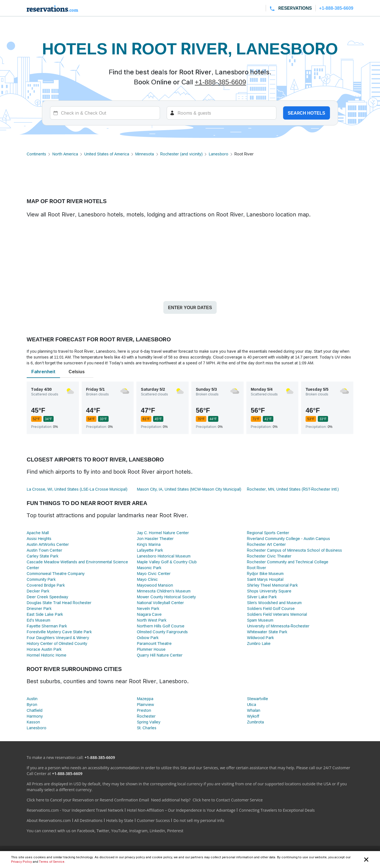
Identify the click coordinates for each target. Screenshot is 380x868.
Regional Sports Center (268, 533)
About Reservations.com (49, 820)
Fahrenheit (43, 372)
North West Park (152, 620)
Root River (257, 568)
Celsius (77, 372)
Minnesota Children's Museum (164, 591)
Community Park (41, 579)
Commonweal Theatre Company (56, 573)
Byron (32, 704)
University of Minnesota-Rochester (278, 626)
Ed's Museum (38, 620)
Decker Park (38, 591)
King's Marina (149, 544)
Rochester (146, 716)
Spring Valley (149, 722)
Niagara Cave (149, 614)
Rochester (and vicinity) (182, 154)
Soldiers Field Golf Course (271, 608)
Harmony (35, 716)
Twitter (103, 831)
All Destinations (88, 820)
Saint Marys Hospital (265, 579)
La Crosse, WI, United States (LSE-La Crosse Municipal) (77, 489)
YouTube (119, 831)
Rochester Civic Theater (269, 556)
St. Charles (147, 728)
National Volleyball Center (160, 603)
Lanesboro (218, 154)
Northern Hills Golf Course (161, 626)
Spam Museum (260, 620)
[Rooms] (222, 113)
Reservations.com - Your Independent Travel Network (75, 810)
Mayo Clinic (147, 579)
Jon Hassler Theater (155, 538)
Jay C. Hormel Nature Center (163, 533)
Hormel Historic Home (47, 655)
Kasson (33, 722)
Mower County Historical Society (166, 597)
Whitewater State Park (267, 632)
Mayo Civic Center (154, 573)
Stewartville (257, 699)
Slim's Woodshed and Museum (274, 603)
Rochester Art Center (266, 544)
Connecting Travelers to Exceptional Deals (277, 810)
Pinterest (175, 831)
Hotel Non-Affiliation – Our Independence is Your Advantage (181, 810)
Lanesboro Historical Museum (164, 556)
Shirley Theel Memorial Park (272, 585)
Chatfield (35, 710)
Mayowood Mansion (155, 585)
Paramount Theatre (154, 643)
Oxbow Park (148, 638)
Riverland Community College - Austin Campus (288, 538)
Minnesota (145, 154)
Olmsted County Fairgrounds (162, 632)
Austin (32, 699)
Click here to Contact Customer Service (227, 800)
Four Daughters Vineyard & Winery (58, 638)
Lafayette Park (150, 550)
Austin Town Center (44, 550)
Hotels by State (120, 820)
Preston (144, 710)
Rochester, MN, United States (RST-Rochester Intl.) (293, 489)
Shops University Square (269, 591)
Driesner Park (39, 608)
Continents (36, 154)
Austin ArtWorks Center (48, 544)
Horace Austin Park (44, 649)
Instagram (138, 831)
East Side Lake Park (45, 614)
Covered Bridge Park (46, 585)
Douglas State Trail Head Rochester (59, 603)
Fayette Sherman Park (47, 626)
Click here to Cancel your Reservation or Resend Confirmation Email (88, 800)
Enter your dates (190, 307)
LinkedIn (157, 831)
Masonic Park (149, 568)
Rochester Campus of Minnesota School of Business (294, 550)
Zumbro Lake (259, 643)
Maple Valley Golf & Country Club (167, 562)
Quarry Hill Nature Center (160, 655)
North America (65, 154)
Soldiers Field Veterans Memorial (277, 614)
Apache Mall (38, 533)
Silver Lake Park (262, 597)
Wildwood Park (260, 638)
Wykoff (253, 716)
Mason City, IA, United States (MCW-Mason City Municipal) (189, 489)
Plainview (146, 704)
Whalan (254, 710)
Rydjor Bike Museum (265, 573)
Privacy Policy (22, 862)
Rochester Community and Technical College (288, 562)
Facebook (86, 831)
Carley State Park (42, 556)
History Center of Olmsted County (57, 643)
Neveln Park (148, 608)
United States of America (107, 154)
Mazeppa (145, 699)
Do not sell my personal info (199, 820)
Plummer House (151, 649)
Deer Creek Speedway (47, 597)
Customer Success (153, 820)
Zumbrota (255, 722)
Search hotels (307, 113)
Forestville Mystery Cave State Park (59, 632)
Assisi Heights (39, 538)
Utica (252, 704)
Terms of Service (52, 862)
